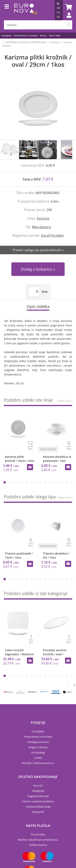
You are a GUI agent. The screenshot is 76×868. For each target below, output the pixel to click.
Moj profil (38, 812)
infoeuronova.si (43, 763)
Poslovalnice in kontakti (26, 35)
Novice (43, 35)
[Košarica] (68, 7)
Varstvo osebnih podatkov (38, 801)
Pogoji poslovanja (38, 796)
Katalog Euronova (38, 742)
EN (58, 12)
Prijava (67, 19)
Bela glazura (41, 227)
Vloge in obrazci (38, 747)
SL (58, 4)
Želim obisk (55, 35)
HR (58, 8)
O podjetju (6, 35)
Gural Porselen (52, 235)
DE (58, 17)
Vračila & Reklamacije (38, 807)
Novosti (38, 785)
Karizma (43, 218)
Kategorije (38, 791)
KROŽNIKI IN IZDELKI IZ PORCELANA (26, 42)
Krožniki (55, 42)
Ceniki (38, 758)
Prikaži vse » (65, 401)
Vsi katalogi (38, 752)
